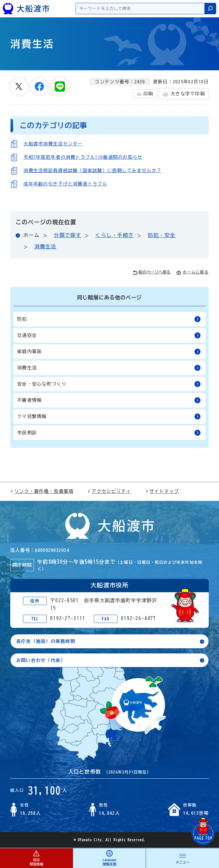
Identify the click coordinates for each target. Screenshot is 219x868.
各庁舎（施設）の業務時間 (46, 641)
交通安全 (109, 335)
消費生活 (45, 246)
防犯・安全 (162, 235)
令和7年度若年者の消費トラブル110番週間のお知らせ (83, 157)
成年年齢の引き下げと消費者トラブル (65, 184)
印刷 (145, 94)
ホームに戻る (192, 272)
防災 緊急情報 (36, 858)
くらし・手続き (114, 235)
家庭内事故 (109, 352)
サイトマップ (162, 491)
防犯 (109, 319)
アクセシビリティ (109, 491)
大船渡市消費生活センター (53, 144)
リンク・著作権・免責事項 (42, 491)
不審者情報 (109, 400)
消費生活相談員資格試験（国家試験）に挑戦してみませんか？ (92, 170)
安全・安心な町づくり (109, 384)
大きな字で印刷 (184, 94)
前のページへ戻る (152, 272)
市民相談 (109, 433)
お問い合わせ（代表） (41, 660)
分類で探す (67, 235)
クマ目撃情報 (109, 416)
